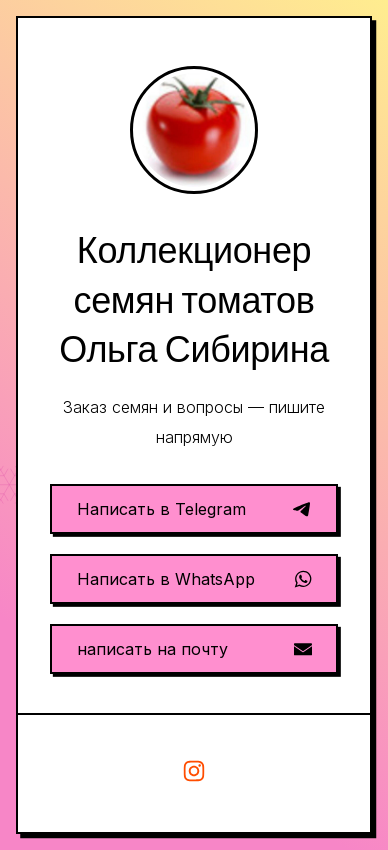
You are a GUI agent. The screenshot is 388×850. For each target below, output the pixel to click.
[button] (194, 509)
